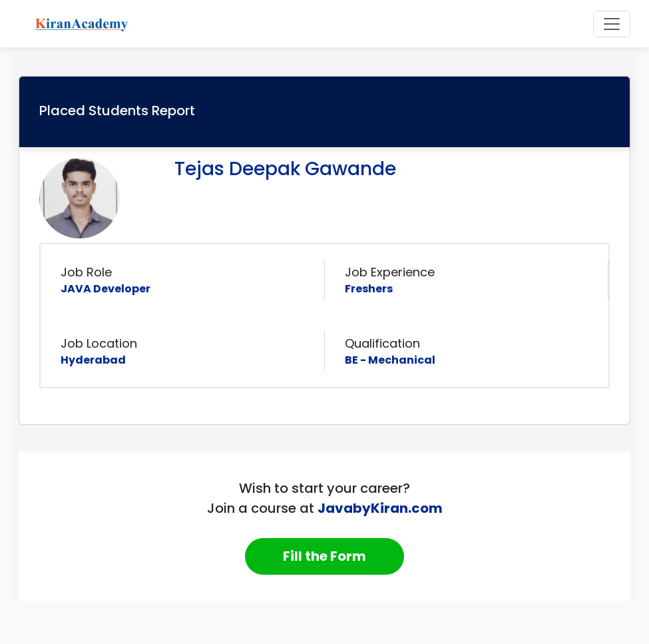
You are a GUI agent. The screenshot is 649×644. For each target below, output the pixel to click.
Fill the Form (324, 556)
